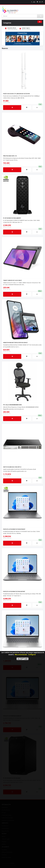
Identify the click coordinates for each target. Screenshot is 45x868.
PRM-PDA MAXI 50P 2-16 (10, 156)
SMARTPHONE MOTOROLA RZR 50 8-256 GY (15, 343)
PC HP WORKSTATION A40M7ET (12, 218)
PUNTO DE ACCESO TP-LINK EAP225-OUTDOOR (16, 94)
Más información (21, 655)
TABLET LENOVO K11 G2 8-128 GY (12, 280)
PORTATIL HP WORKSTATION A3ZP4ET (14, 591)
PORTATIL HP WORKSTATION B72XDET (14, 529)
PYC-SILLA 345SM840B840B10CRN (12, 405)
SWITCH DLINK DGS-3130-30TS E (12, 467)
